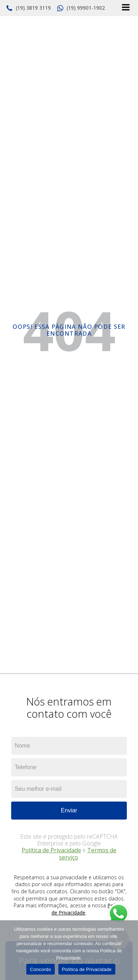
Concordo (40, 969)
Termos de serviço (88, 854)
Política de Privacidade (51, 850)
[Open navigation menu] (126, 8)
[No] (129, 950)
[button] (28, 8)
